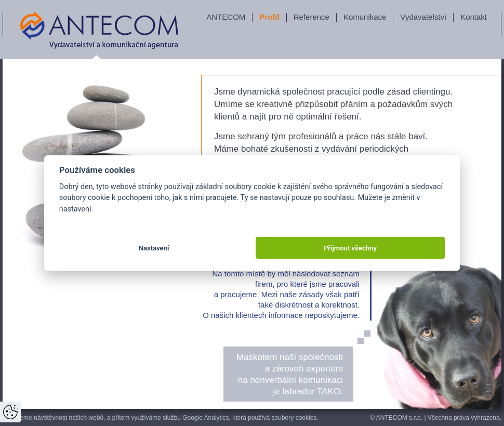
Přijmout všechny (350, 248)
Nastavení (154, 248)
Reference (311, 17)
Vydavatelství (423, 17)
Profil (269, 17)
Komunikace (365, 17)
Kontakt (474, 17)
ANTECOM (226, 17)
